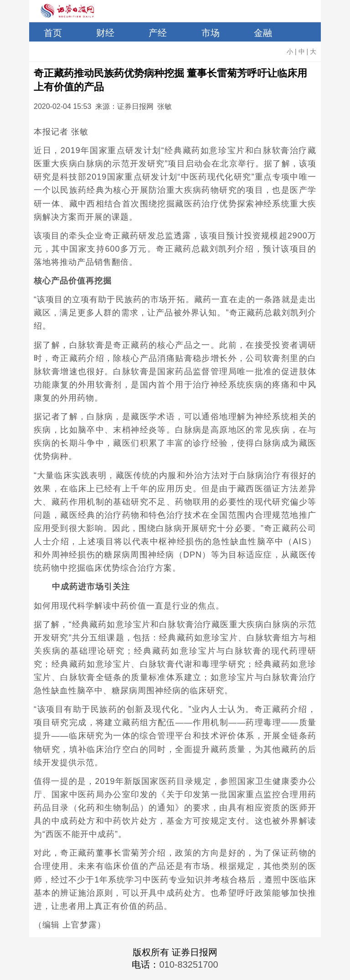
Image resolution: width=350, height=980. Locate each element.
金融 (263, 33)
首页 (53, 33)
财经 (105, 33)
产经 (158, 33)
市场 (211, 33)
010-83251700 (188, 965)
